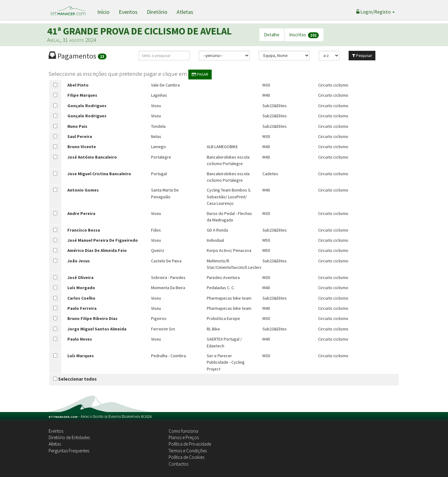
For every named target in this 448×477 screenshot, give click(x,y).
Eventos (128, 12)
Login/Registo (376, 12)
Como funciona (183, 431)
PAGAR (200, 74)
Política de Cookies (186, 457)
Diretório (157, 12)
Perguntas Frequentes (69, 451)
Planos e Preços (184, 437)
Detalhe (272, 35)
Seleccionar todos (75, 379)
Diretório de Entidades (69, 437)
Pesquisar (362, 56)
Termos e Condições (188, 451)
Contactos (178, 464)
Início (103, 12)
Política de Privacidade (190, 444)
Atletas (185, 12)
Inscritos (304, 35)
